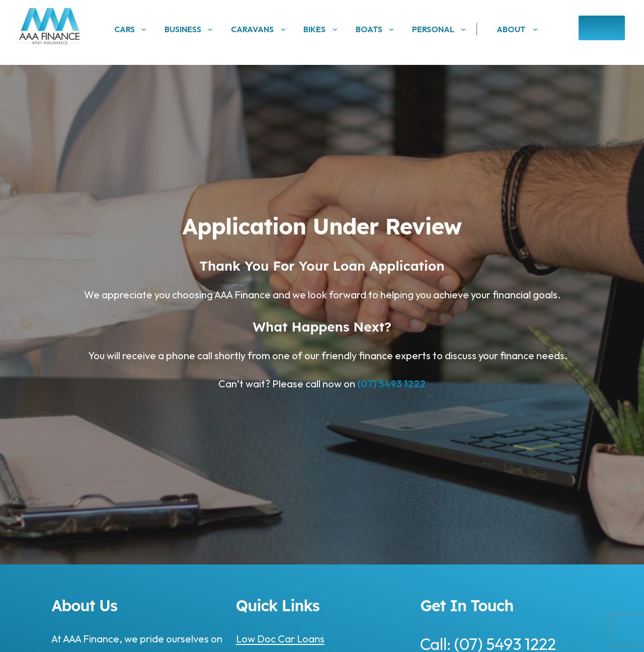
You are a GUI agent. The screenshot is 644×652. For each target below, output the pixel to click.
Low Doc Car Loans (280, 639)
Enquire (601, 28)
